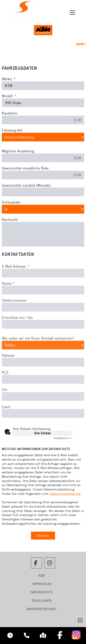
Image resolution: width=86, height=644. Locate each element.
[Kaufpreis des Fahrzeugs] (37, 120)
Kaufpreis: (10, 113)
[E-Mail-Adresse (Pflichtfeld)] (43, 292)
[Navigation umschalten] (73, 13)
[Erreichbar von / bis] (43, 343)
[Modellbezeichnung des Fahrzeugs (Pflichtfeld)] (43, 103)
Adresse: (9, 374)
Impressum (42, 584)
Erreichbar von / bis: (18, 337)
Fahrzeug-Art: (12, 130)
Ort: (5, 408)
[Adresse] (43, 381)
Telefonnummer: (15, 319)
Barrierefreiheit (42, 609)
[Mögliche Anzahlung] (37, 158)
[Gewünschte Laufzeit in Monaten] (43, 192)
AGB (42, 575)
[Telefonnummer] (43, 326)
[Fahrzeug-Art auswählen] (43, 137)
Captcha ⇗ (63, 438)
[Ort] (43, 415)
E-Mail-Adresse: (16, 285)
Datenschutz (42, 592)
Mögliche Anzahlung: (18, 151)
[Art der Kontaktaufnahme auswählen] (43, 364)
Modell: (8, 96)
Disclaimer (42, 601)
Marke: (7, 79)
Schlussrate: (12, 202)
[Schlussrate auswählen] (43, 209)
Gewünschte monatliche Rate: (26, 168)
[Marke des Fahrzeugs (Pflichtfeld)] (43, 86)
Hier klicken (42, 433)
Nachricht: (10, 220)
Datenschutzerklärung (65, 494)
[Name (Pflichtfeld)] (43, 309)
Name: (7, 302)
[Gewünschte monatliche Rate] (37, 175)
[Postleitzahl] (43, 398)
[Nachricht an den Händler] (43, 234)
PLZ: (6, 391)
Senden (43, 535)
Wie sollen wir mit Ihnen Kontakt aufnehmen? (38, 357)
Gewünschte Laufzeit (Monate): (27, 185)
